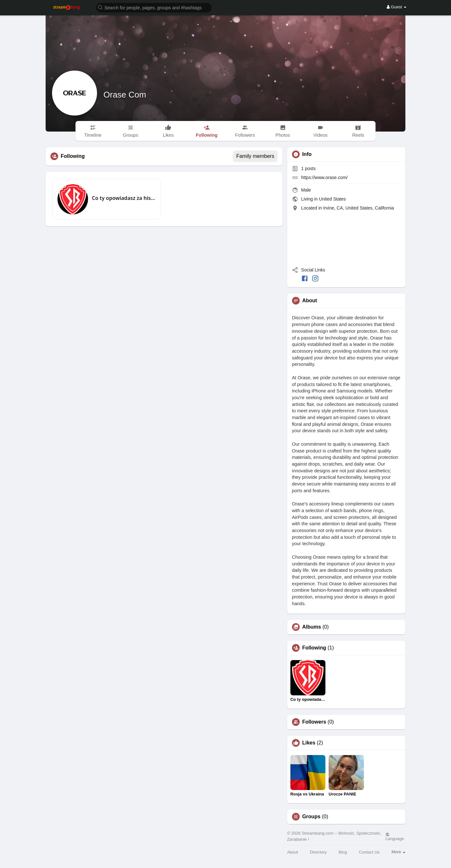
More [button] (398, 852)
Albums (312, 627)
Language (395, 837)
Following (314, 648)
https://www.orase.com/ (325, 177)
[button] (154, 7)
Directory (318, 852)
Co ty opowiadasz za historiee (124, 198)
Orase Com (125, 95)
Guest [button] (397, 7)
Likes (309, 743)
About (293, 852)
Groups (311, 817)
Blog (343, 852)
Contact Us (369, 852)
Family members (255, 156)
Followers (314, 722)
